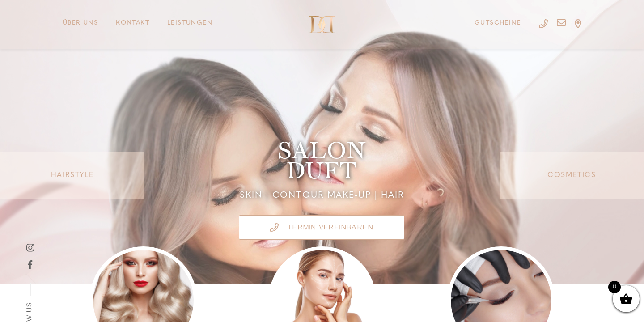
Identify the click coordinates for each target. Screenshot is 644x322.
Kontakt (133, 23)
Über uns (80, 23)
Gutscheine (498, 23)
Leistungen (190, 23)
